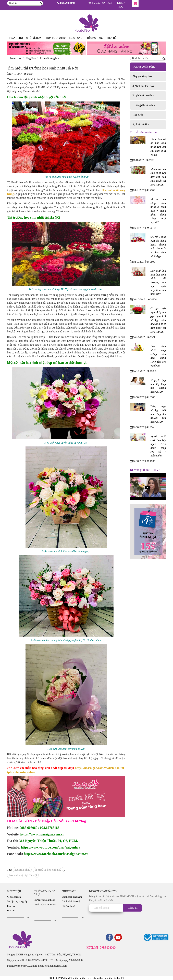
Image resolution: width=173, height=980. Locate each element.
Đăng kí (133, 908)
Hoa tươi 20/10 (56, 38)
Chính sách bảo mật (71, 901)
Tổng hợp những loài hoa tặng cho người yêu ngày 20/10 (158, 414)
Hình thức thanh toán (45, 905)
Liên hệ (112, 38)
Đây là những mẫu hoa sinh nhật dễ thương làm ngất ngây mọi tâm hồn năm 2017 (158, 282)
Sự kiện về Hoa (141, 125)
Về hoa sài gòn (14, 897)
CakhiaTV (67, 978)
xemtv (93, 978)
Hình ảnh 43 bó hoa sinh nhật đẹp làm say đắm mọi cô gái (158, 147)
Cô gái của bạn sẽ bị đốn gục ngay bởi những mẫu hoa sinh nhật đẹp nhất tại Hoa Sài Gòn (158, 320)
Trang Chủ (16, 38)
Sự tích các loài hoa (143, 86)
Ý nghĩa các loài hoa (144, 96)
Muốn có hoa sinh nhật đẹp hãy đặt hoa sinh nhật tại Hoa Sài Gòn (158, 177)
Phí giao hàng (95, 38)
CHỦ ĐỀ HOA (35, 38)
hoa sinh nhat (22, 870)
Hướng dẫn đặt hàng (45, 900)
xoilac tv (84, 978)
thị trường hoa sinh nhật (48, 870)
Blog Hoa (76, 38)
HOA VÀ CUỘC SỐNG (144, 67)
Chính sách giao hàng (72, 897)
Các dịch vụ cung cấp (17, 901)
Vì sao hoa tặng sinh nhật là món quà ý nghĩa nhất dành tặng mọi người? (158, 211)
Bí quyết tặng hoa (142, 76)
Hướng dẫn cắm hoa (144, 105)
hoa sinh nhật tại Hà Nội (23, 875)
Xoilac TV (119, 978)
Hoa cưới (138, 115)
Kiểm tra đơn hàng (100, 3)
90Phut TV (55, 978)
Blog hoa (11, 906)
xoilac (76, 978)
